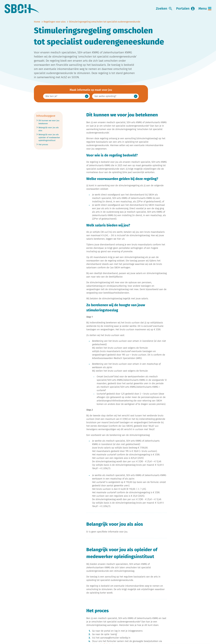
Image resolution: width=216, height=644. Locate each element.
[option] (66, 96)
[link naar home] (22, 9)
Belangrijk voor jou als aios (49, 129)
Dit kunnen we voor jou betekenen (49, 122)
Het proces (43, 144)
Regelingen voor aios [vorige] (55, 22)
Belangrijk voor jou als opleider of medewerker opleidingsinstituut (49, 137)
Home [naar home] (37, 22)
